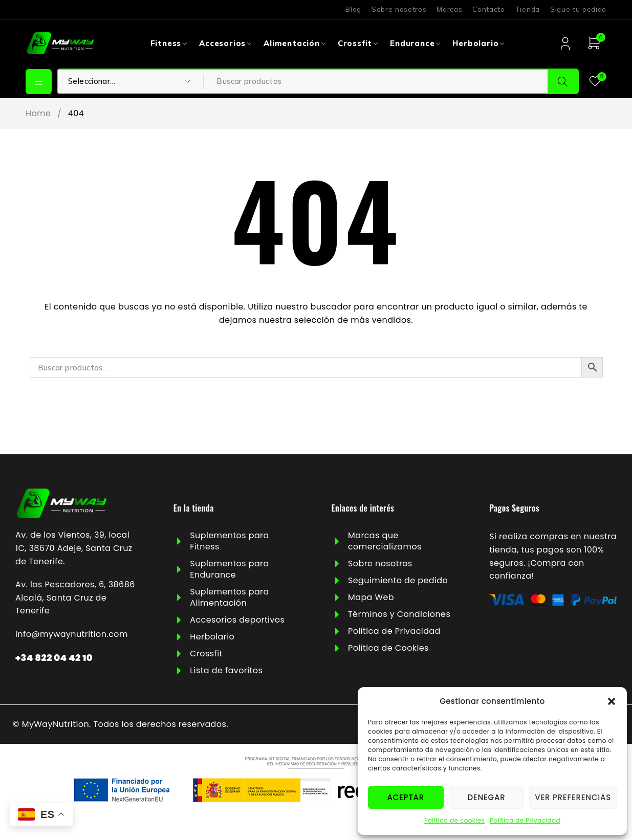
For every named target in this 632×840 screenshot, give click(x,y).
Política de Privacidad (525, 820)
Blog (353, 9)
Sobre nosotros (399, 9)
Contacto (488, 9)
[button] (612, 701)
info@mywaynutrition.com (72, 634)
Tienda (528, 9)
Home (38, 114)
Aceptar (406, 797)
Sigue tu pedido (578, 9)
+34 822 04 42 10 (54, 658)
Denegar (486, 797)
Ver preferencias (573, 797)
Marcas (449, 9)
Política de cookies (454, 820)
